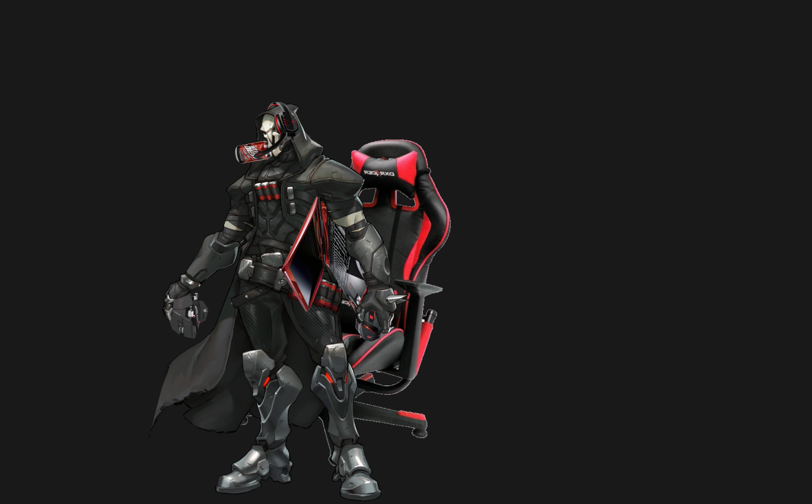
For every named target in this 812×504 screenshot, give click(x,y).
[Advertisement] (300, 71)
